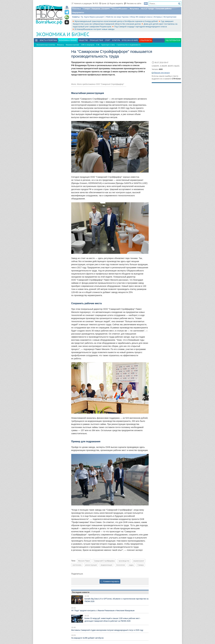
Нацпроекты (78, 12)
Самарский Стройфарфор (104, 561)
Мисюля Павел (84, 561)
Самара (86, 9)
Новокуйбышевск (120, 9)
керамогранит (139, 561)
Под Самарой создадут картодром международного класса (141, 27)
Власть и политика (48, 40)
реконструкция (91, 565)
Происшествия (96, 40)
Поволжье (77, 9)
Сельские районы (164, 9)
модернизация (107, 565)
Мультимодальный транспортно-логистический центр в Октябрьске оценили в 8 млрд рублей (116, 21)
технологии (121, 565)
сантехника (77, 565)
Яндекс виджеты (115, 4)
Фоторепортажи (170, 17)
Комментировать (110, 581)
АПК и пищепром (88, 45)
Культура (116, 40)
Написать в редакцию (82, 4)
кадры (131, 565)
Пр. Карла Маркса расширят (92, 17)
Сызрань (106, 9)
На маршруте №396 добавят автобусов (87, 638)
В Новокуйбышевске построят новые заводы (95, 29)
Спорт (108, 40)
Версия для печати (162, 73)
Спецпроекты (146, 40)
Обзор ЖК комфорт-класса (141, 17)
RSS (96, 4)
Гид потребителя (173, 40)
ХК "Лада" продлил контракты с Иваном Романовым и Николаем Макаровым (103, 611)
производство (124, 561)
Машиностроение (72, 45)
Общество (83, 40)
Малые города (147, 9)
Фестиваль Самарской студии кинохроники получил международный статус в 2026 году (107, 630)
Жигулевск (134, 9)
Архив (103, 4)
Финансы (60, 45)
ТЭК (98, 45)
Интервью (158, 17)
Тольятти (96, 9)
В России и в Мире (130, 40)
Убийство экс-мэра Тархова (117, 17)
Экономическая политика (46, 45)
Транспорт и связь (108, 45)
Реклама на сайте (133, 4)
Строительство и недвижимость (129, 45)
